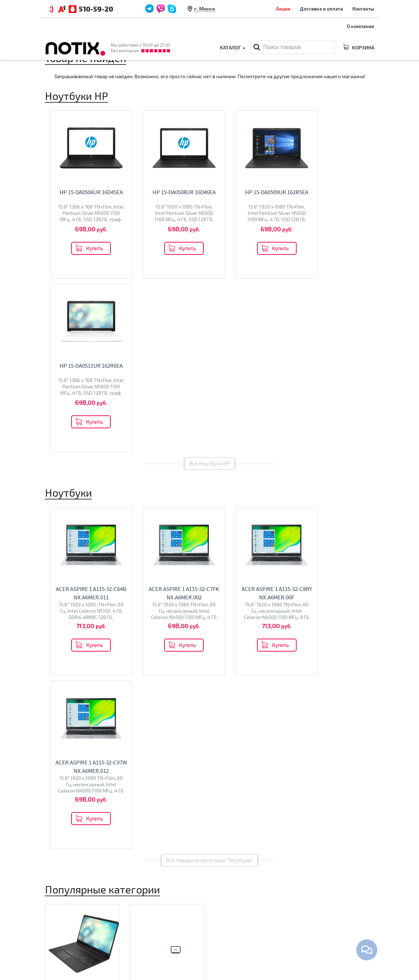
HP (84, 659)
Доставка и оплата (321, 9)
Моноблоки (229, 930)
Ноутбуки (66, 644)
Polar (172, 671)
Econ (159, 671)
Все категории (209, 728)
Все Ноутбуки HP (209, 290)
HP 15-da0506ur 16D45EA (87, 192)
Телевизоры (155, 656)
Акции (283, 9)
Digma (66, 666)
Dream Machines (87, 673)
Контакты (363, 9)
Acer (94, 659)
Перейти (82, 697)
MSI (105, 659)
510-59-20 (96, 9)
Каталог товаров (240, 906)
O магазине (143, 941)
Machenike (87, 666)
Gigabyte (59, 681)
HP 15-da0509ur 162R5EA (257, 192)
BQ (137, 671)
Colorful (58, 673)
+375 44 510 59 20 (336, 919)
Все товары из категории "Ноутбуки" (209, 513)
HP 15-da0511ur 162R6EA (342, 192)
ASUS (73, 659)
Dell (53, 666)
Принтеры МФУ (233, 952)
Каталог (233, 47)
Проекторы (228, 941)
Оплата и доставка (152, 919)
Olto (146, 671)
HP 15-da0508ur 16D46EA (172, 192)
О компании (360, 26)
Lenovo (57, 659)
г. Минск (205, 9)
